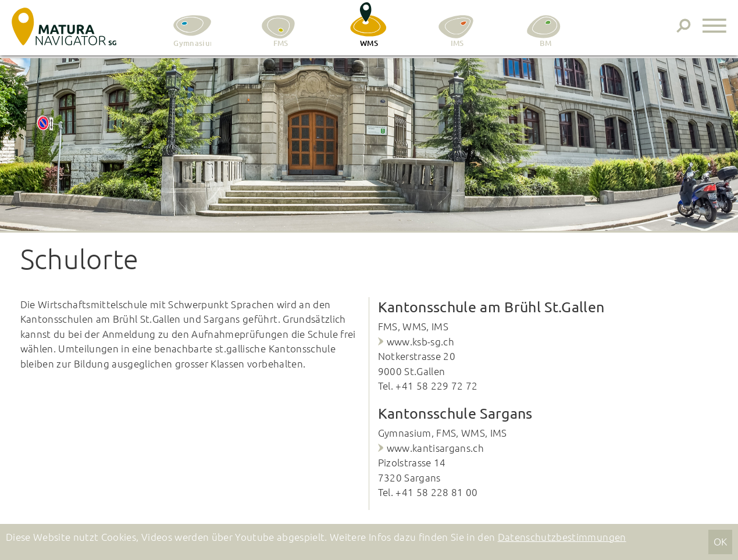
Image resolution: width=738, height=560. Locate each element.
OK (721, 541)
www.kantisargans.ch (435, 448)
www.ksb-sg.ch (420, 341)
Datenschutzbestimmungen (562, 537)
